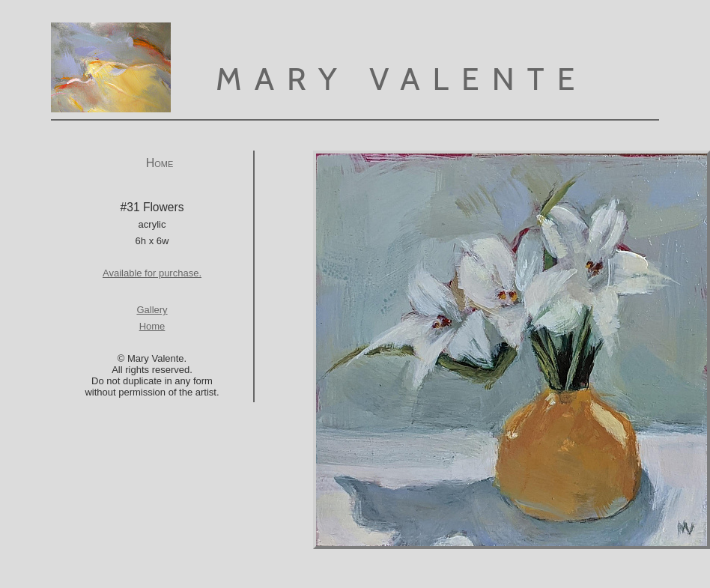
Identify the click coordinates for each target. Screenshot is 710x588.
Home (160, 163)
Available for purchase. (152, 273)
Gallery (152, 310)
